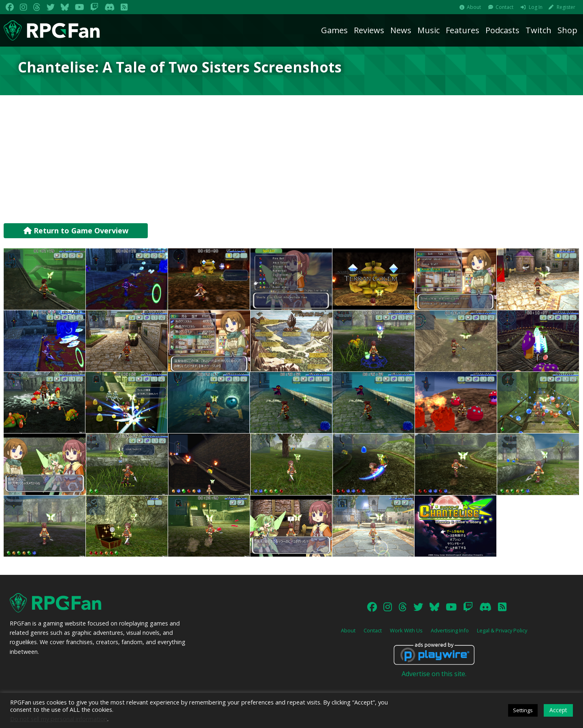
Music (429, 30)
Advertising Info (450, 630)
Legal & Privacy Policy (502, 630)
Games (334, 30)
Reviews (369, 30)
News (401, 30)
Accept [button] (558, 710)
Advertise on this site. (434, 674)
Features (463, 30)
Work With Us (406, 630)
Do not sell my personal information (59, 719)
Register (566, 7)
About (474, 7)
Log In (536, 7)
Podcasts (502, 30)
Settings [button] (523, 710)
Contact (504, 7)
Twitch (538, 30)
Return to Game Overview (76, 231)
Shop (567, 30)
